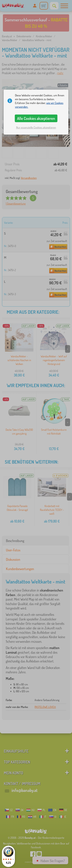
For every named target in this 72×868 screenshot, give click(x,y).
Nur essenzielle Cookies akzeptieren (36, 127)
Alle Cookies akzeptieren (36, 118)
